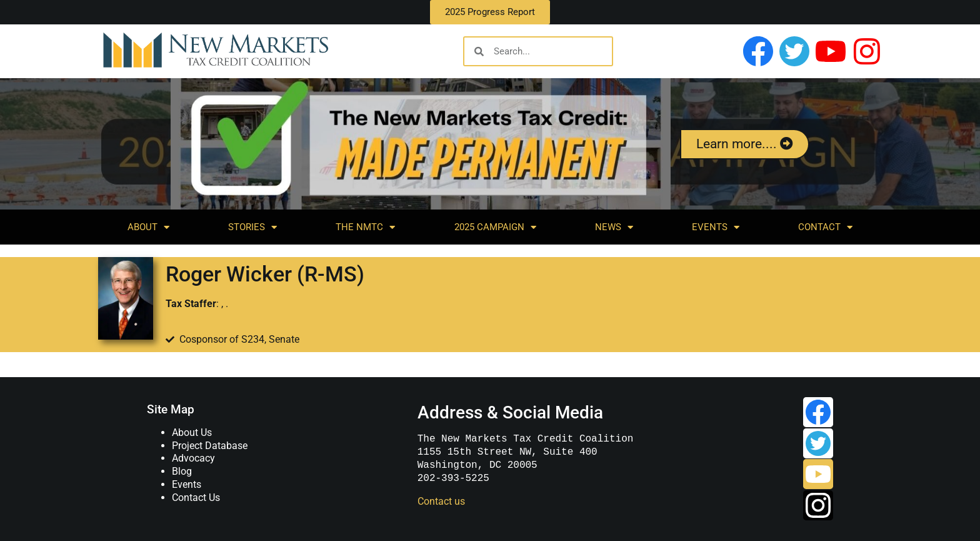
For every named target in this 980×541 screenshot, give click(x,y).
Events (716, 227)
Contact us (441, 501)
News (614, 227)
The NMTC (365, 227)
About (148, 227)
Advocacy (193, 458)
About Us (192, 432)
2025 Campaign (495, 227)
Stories (252, 227)
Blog (182, 471)
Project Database (210, 446)
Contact (825, 227)
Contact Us (196, 498)
